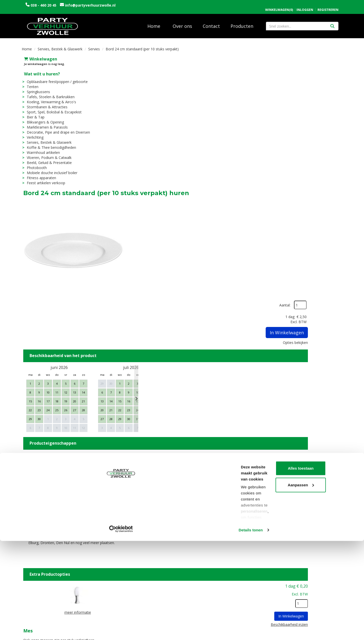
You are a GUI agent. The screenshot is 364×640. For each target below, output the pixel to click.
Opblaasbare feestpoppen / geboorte (55, 78)
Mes (170, 411)
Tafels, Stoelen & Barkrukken (48, 93)
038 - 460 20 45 (43, 5)
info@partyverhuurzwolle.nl (90, 5)
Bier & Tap (33, 113)
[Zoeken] (332, 23)
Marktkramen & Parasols (45, 124)
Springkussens (36, 88)
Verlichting (33, 134)
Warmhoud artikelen (41, 149)
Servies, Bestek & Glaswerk (60, 45)
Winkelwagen (38, 55)
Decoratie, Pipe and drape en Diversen (56, 129)
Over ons (182, 23)
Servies (94, 45)
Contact (211, 23)
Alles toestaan (322, 593)
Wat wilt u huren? (40, 70)
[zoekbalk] (302, 23)
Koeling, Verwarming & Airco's (49, 98)
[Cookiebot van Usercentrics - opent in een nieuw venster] (33, 630)
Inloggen (305, 4)
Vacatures (115, 578)
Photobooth (35, 164)
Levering (194, 573)
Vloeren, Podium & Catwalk (47, 154)
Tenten (30, 83)
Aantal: (315, 67)
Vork (171, 460)
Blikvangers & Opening (43, 119)
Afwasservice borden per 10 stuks (204, 509)
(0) (279, 5)
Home (154, 23)
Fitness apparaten (39, 174)
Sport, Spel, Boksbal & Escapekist (52, 108)
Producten (242, 23)
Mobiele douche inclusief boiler (50, 169)
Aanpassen (322, 609)
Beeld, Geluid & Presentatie (47, 159)
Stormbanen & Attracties (45, 103)
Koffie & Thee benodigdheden (49, 144)
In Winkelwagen (317, 95)
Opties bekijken (326, 105)
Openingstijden (280, 573)
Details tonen (78, 630)
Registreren (328, 4)
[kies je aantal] (332, 428)
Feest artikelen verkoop (44, 179)
